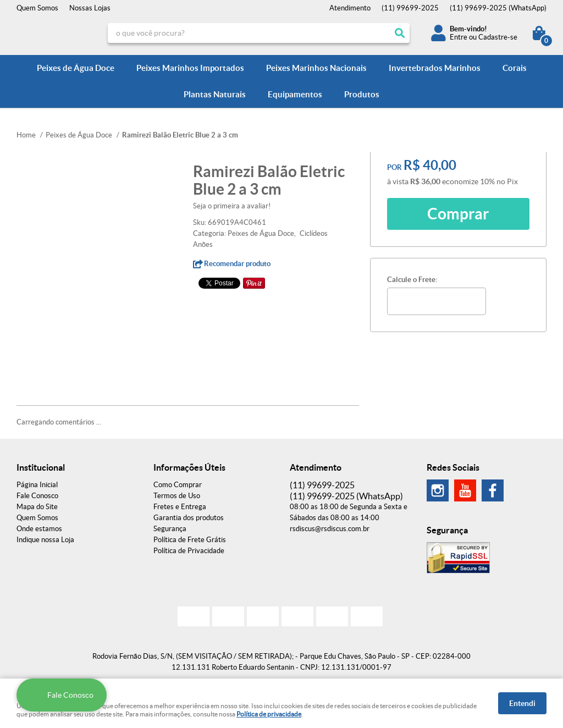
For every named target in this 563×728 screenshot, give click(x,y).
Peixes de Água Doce (76, 68)
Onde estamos (39, 529)
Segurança (170, 529)
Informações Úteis (189, 467)
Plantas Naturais (215, 94)
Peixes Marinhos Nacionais (316, 68)
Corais (515, 68)
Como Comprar (178, 485)
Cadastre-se (498, 37)
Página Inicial (37, 485)
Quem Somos (37, 8)
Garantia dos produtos (189, 518)
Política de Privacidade (189, 551)
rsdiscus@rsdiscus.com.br (330, 529)
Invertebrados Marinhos (435, 68)
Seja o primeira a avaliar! (232, 206)
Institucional (41, 467)
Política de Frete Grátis (190, 540)
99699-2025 (410, 8)
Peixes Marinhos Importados (190, 68)
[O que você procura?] (400, 33)
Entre (459, 37)
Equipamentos (295, 94)
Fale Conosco (37, 496)
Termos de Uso (177, 496)
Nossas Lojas (90, 8)
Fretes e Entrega (180, 507)
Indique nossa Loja (45, 540)
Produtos (362, 94)
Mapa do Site (37, 507)
